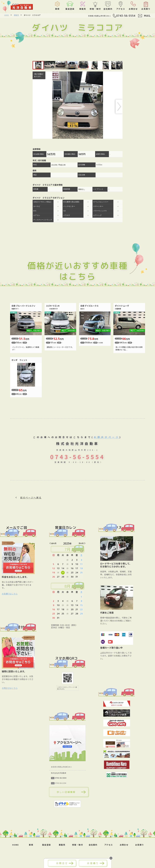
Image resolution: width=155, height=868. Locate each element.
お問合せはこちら (20, 688)
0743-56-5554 (126, 16)
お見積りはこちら (20, 594)
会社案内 (93, 845)
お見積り (140, 845)
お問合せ (124, 845)
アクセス (109, 845)
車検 (31, 845)
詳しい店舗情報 (76, 792)
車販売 (16, 15)
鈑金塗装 (47, 845)
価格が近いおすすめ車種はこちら (77, 271)
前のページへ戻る (31, 498)
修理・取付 (77, 845)
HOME (7, 15)
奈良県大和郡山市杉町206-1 (99, 16)
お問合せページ (107, 437)
